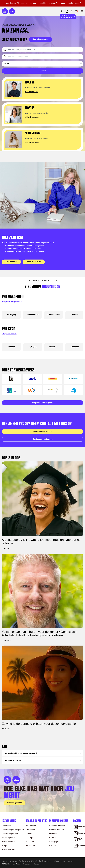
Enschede (75, 347)
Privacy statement (67, 861)
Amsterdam (31, 826)
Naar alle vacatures (31, 92)
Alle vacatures (11, 262)
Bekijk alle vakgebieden (12, 302)
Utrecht (12, 347)
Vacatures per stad (10, 834)
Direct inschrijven (34, 262)
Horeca (75, 315)
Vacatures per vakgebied (13, 830)
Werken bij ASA (9, 850)
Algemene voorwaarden (9, 861)
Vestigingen (54, 842)
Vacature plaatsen (57, 826)
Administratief (33, 315)
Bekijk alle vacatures (32, 117)
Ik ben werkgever (59, 821)
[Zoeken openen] (72, 11)
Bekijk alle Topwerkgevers (42, 403)
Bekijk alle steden (9, 334)
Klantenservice (54, 315)
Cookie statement (45, 861)
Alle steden (30, 846)
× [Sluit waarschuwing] (81, 3)
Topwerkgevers (8, 838)
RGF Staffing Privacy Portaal (11, 864)
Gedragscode (27, 864)
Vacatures (6, 826)
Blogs (4, 846)
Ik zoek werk (9, 821)
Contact (53, 846)
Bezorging (11, 315)
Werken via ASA (9, 842)
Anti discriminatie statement (28, 861)
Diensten (53, 834)
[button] (42, 753)
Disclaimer (56, 861)
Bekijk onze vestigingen (43, 439)
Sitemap (36, 864)
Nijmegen (33, 347)
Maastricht (54, 347)
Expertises (54, 838)
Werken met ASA (57, 830)
